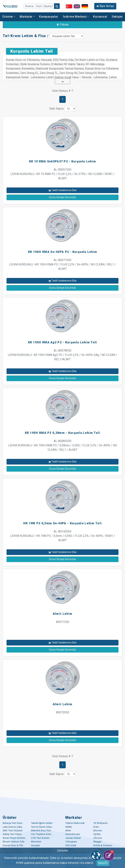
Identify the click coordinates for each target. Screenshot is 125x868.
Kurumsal (100, 17)
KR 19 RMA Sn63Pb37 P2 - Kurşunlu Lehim (62, 161)
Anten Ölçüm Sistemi (14, 838)
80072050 (63, 712)
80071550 (63, 622)
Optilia (97, 834)
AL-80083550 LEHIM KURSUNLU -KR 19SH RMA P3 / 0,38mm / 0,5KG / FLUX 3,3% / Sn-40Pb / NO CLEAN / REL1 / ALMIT (63, 445)
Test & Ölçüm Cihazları (43, 827)
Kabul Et (103, 863)
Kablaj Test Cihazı (12, 834)
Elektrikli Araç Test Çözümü (46, 830)
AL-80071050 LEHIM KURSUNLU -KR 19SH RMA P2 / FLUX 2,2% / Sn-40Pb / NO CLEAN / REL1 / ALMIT (62, 264)
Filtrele (63, 25)
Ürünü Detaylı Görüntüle (62, 197)
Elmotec (98, 830)
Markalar (27, 17)
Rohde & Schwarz (103, 845)
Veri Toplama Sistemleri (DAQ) (47, 834)
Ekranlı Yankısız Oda (14, 841)
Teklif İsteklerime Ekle (62, 190)
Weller (69, 827)
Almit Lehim (62, 614)
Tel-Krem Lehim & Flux (24, 36)
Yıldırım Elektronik (75, 823)
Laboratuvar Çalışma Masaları (19, 827)
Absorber (36, 841)
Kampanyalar (49, 17)
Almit (68, 830)
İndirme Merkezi (76, 17)
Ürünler (9, 17)
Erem (96, 827)
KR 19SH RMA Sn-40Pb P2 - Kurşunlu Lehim (63, 252)
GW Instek (71, 845)
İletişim (117, 17)
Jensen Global (73, 838)
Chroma (98, 838)
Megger (98, 841)
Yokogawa (71, 841)
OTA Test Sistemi (40, 838)
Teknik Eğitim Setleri (42, 823)
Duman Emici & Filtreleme (16, 845)
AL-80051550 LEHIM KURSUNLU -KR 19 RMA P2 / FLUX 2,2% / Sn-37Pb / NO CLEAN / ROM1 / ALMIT (62, 174)
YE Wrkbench (100, 823)
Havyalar (36, 845)
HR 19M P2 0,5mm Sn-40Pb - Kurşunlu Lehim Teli (63, 523)
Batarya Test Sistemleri (15, 823)
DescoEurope (73, 834)
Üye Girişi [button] (105, 6)
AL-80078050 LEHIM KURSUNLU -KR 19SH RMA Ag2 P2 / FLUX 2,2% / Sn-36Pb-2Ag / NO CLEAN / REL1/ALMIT (62, 355)
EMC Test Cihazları (13, 830)
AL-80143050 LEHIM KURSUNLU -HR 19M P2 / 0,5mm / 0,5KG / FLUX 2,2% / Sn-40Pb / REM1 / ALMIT (63, 536)
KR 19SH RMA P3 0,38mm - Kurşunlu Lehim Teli (63, 433)
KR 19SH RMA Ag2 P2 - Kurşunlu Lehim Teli (63, 342)
